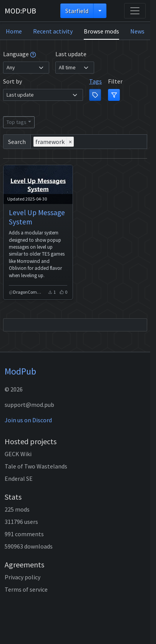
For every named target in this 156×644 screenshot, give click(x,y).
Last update (71, 54)
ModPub (20, 371)
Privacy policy (22, 577)
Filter (115, 81)
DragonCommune (29, 292)
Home (14, 31)
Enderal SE (19, 478)
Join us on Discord (28, 420)
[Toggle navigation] (135, 11)
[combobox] (89, 142)
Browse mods (101, 31)
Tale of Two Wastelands (36, 466)
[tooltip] (33, 54)
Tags (95, 81)
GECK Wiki (18, 454)
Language (20, 54)
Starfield (77, 11)
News (137, 31)
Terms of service (26, 589)
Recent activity (53, 31)
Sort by (12, 81)
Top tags (17, 122)
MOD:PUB (20, 11)
